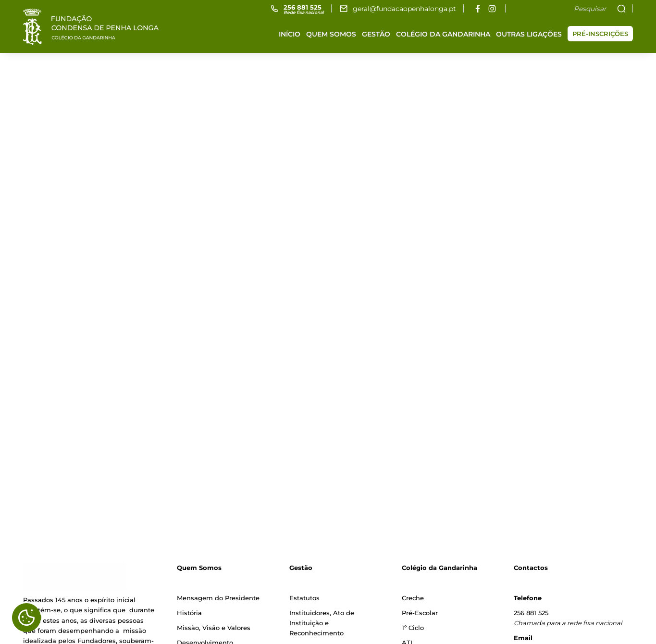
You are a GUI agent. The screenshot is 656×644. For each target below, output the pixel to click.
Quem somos (331, 34)
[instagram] (492, 8)
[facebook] (477, 8)
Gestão (376, 34)
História (189, 613)
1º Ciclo (413, 628)
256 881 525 (531, 613)
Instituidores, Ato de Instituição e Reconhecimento (322, 623)
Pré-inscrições (600, 34)
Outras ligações (529, 34)
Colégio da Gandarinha (443, 34)
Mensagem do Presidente (218, 598)
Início (290, 34)
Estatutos (304, 598)
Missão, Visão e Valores (214, 628)
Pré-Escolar (420, 613)
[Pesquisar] (563, 9)
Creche (413, 598)
